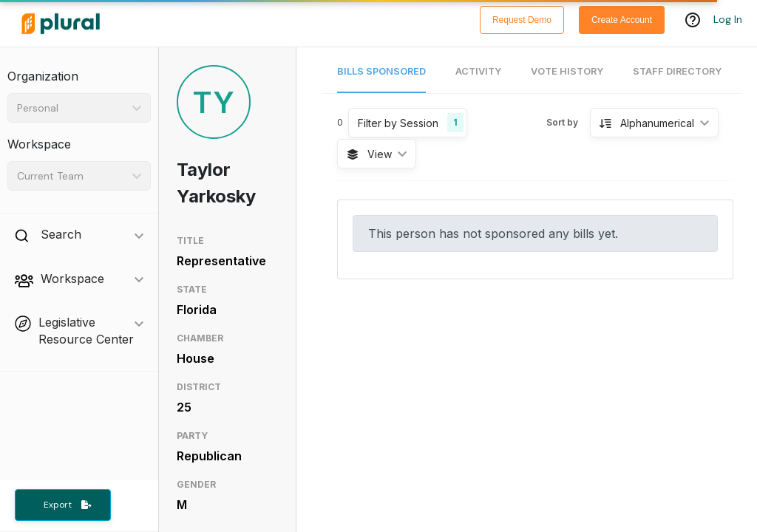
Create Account (622, 20)
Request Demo (522, 20)
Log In (728, 20)
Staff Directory (677, 71)
